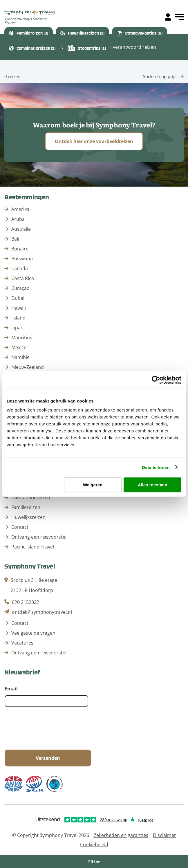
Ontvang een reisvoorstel (39, 537)
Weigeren (93, 485)
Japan (17, 328)
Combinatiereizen (31, 497)
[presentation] (49, 729)
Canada (20, 268)
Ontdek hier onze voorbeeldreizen (94, 141)
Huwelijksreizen (28, 517)
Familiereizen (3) (29, 33)
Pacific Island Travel (33, 547)
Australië (21, 229)
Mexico (19, 347)
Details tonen (156, 467)
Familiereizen (26, 507)
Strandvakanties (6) (140, 33)
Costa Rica (23, 278)
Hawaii (19, 308)
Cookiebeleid (94, 844)
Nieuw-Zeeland (28, 367)
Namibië (20, 357)
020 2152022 (26, 602)
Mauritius (22, 338)
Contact (20, 527)
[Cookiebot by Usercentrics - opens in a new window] (156, 380)
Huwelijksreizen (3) (82, 33)
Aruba (18, 219)
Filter (94, 862)
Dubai (18, 298)
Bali (15, 239)
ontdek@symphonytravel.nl (42, 612)
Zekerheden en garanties (121, 835)
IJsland (18, 318)
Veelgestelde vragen (33, 633)
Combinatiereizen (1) (32, 48)
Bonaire (20, 249)
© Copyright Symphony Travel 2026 (51, 835)
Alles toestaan (153, 485)
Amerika (20, 209)
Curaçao (20, 288)
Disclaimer (164, 835)
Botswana (22, 259)
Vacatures (22, 643)
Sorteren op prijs (163, 76)
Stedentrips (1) (87, 48)
